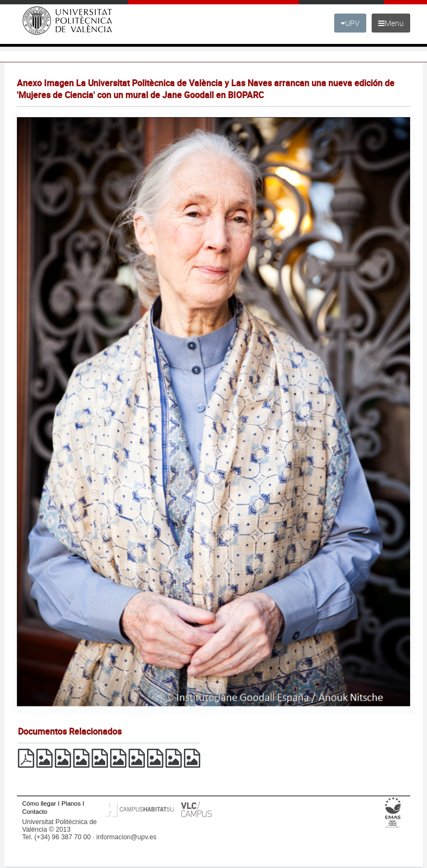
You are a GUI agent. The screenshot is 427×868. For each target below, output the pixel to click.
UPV (350, 23)
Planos (71, 803)
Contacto (35, 811)
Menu (391, 23)
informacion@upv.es (126, 837)
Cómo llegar (39, 803)
